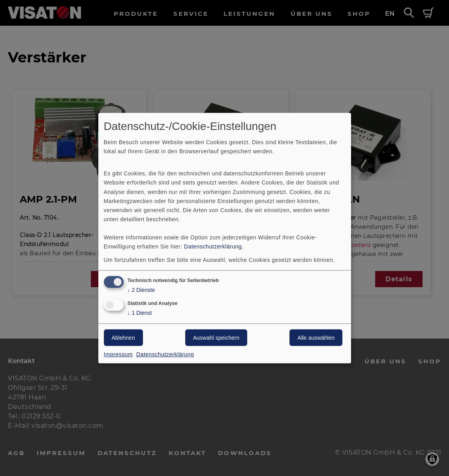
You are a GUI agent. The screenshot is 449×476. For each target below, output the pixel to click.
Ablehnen (123, 338)
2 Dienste (141, 290)
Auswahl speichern (216, 338)
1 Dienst (140, 313)
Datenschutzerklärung (213, 246)
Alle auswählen (316, 338)
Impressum (118, 354)
